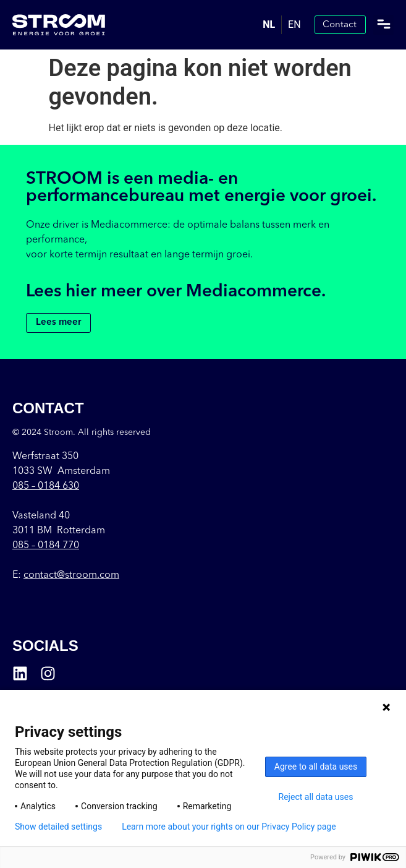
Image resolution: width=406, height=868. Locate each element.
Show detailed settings (58, 827)
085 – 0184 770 (46, 546)
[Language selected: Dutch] (281, 25)
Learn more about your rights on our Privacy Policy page (229, 827)
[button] (383, 25)
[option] (294, 25)
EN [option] (294, 24)
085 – (46, 486)
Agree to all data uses (316, 767)
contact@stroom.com (71, 575)
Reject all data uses (316, 797)
